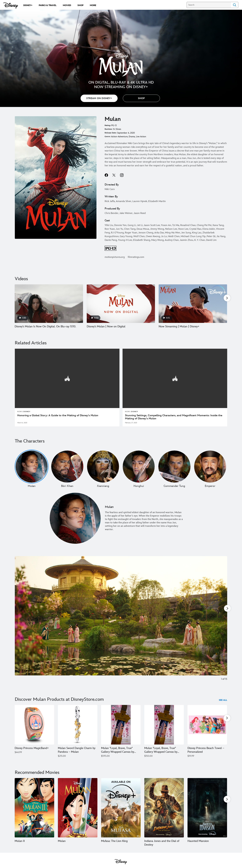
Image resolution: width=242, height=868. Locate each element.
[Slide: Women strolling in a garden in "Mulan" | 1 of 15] (121, 624)
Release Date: (111, 133)
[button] (141, 98)
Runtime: (108, 129)
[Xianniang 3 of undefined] (103, 470)
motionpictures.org (115, 257)
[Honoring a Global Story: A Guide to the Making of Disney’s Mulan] (67, 419)
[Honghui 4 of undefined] (139, 470)
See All (223, 703)
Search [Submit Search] (235, 5)
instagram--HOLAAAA (122, 175)
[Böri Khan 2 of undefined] (67, 470)
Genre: (108, 137)
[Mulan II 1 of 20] (34, 812)
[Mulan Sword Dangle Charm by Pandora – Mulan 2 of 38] (78, 728)
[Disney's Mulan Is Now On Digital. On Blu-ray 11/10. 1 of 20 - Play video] (49, 304)
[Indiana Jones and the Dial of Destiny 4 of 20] (164, 812)
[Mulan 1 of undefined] (32, 470)
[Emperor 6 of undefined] (210, 470)
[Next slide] (222, 624)
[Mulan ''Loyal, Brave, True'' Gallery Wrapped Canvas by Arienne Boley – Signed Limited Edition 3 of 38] (121, 728)
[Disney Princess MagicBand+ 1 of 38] (34, 728)
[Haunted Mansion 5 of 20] (207, 812)
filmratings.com (136, 257)
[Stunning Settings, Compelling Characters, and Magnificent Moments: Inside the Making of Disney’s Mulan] (175, 420)
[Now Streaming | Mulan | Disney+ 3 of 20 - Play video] (193, 304)
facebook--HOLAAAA (106, 175)
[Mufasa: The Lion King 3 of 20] (121, 812)
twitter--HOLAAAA (114, 175)
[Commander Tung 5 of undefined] (174, 470)
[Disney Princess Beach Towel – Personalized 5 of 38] (207, 728)
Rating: (108, 125)
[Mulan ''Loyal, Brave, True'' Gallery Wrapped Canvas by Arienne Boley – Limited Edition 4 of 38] (164, 728)
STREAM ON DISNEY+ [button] (99, 98)
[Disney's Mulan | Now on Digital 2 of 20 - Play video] (121, 304)
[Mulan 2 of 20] (78, 812)
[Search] (209, 5)
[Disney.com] (11, 6)
